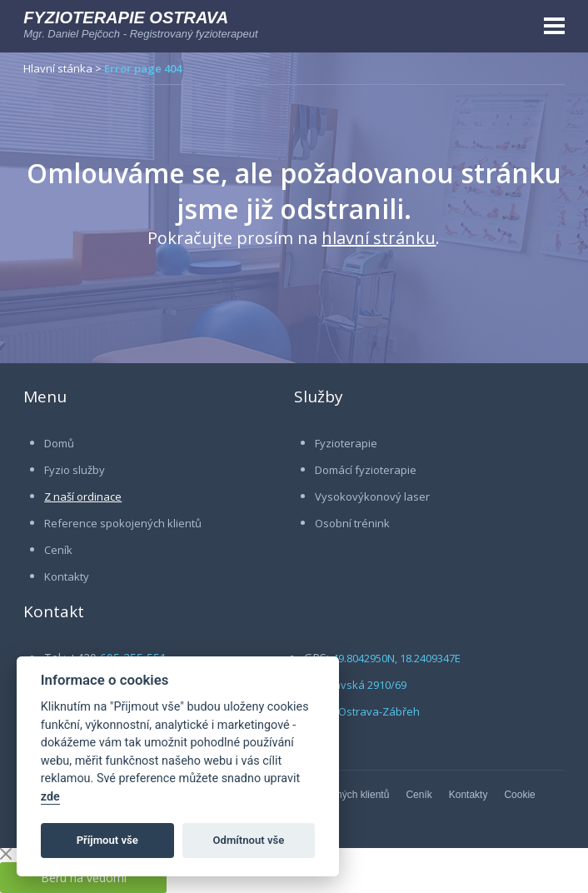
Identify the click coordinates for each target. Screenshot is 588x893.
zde (50, 797)
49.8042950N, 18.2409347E (396, 658)
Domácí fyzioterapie (366, 470)
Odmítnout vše (249, 840)
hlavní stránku (379, 238)
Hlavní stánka (58, 68)
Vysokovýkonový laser (372, 496)
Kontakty (67, 576)
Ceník (58, 550)
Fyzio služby (75, 470)
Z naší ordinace (83, 496)
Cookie (519, 795)
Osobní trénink (352, 523)
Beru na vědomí (84, 878)
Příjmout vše (107, 840)
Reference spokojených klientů (123, 523)
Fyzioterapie (346, 443)
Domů (59, 443)
